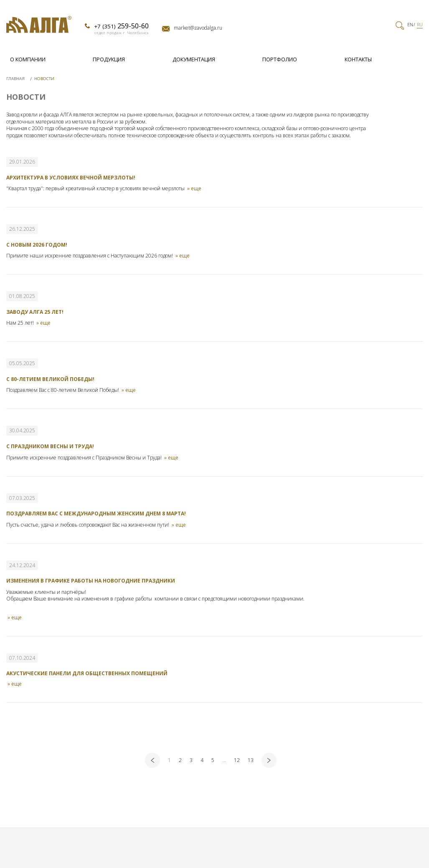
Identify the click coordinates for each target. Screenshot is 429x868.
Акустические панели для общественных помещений (87, 673)
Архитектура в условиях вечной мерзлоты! (71, 178)
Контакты (358, 59)
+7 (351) (121, 26)
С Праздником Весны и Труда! (50, 446)
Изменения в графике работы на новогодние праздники (91, 581)
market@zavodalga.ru (198, 28)
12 (237, 760)
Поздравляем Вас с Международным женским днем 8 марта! (96, 513)
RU (420, 25)
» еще (194, 189)
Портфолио (280, 59)
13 (251, 760)
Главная (16, 79)
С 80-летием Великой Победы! (50, 379)
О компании (28, 59)
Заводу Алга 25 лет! (35, 312)
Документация (194, 59)
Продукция (109, 59)
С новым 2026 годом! (37, 245)
